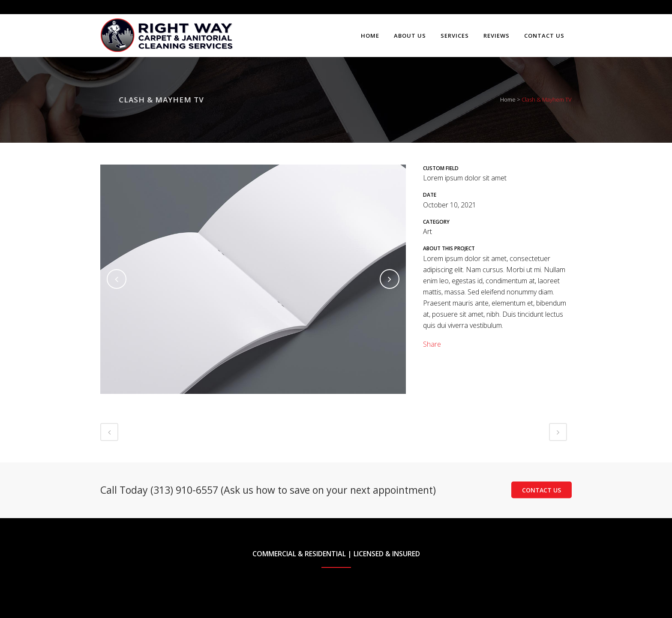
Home (508, 99)
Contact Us (541, 490)
